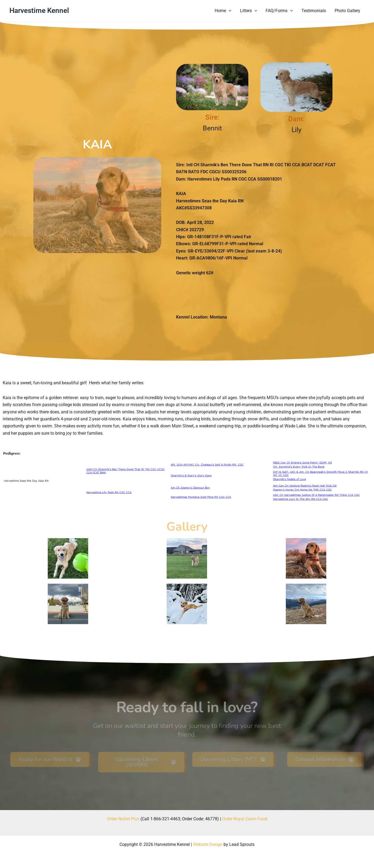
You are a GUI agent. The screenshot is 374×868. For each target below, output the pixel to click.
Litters (249, 11)
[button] (229, 11)
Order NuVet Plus (123, 819)
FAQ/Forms (279, 11)
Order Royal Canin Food (245, 819)
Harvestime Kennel (39, 11)
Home (223, 11)
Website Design (208, 844)
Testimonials (314, 11)
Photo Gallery (347, 11)
